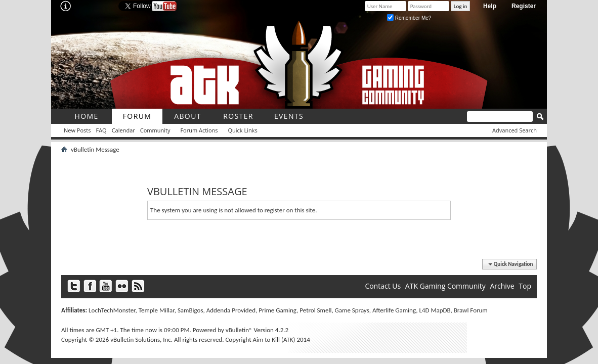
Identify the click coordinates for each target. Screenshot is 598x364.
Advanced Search (515, 130)
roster (238, 116)
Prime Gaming (277, 310)
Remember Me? (409, 18)
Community (155, 130)
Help (490, 6)
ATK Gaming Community (445, 286)
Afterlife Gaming (394, 310)
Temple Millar (157, 310)
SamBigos (190, 310)
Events (289, 116)
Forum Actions (199, 130)
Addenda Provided (231, 310)
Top (525, 286)
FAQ (101, 130)
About (188, 116)
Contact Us (383, 286)
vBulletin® (239, 330)
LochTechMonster (112, 310)
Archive (502, 286)
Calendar (123, 130)
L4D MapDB (435, 310)
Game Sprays (352, 310)
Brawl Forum (471, 310)
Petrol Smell (315, 310)
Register (524, 6)
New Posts (77, 130)
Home (86, 116)
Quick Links (243, 130)
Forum (137, 116)
